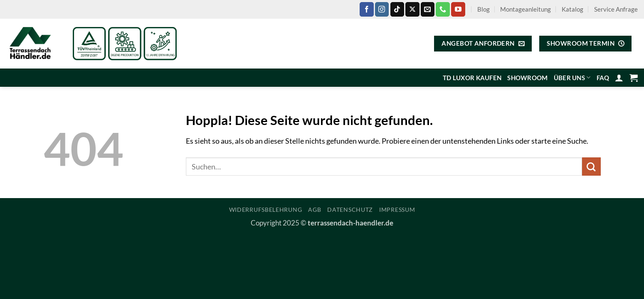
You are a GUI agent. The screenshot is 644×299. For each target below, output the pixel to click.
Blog (484, 9)
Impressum (397, 210)
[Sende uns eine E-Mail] (428, 9)
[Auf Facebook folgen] (366, 9)
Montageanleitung (526, 9)
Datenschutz (350, 210)
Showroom (527, 78)
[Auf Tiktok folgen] (397, 9)
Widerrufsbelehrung (266, 210)
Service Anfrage (616, 9)
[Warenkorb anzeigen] (634, 78)
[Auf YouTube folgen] (458, 9)
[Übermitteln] (591, 167)
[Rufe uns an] (443, 9)
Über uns (572, 77)
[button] (619, 78)
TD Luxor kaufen (472, 78)
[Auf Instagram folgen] (382, 9)
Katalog (572, 9)
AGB (315, 210)
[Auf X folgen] (412, 9)
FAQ (603, 78)
